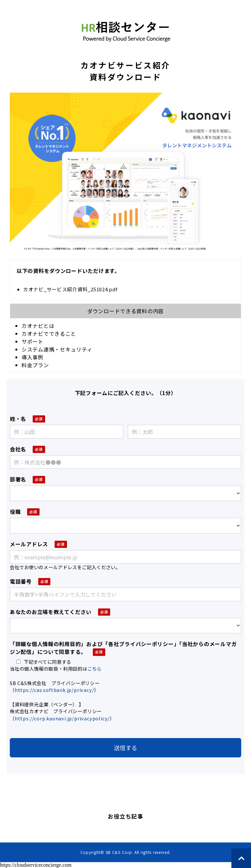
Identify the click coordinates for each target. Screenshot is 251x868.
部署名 (18, 479)
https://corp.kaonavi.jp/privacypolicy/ (62, 718)
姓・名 (18, 419)
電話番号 (21, 581)
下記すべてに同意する (44, 662)
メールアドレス (29, 544)
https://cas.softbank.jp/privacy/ (55, 690)
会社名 (18, 449)
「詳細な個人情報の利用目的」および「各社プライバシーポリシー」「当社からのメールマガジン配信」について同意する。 (123, 648)
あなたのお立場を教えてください (51, 612)
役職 (15, 512)
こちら (94, 669)
